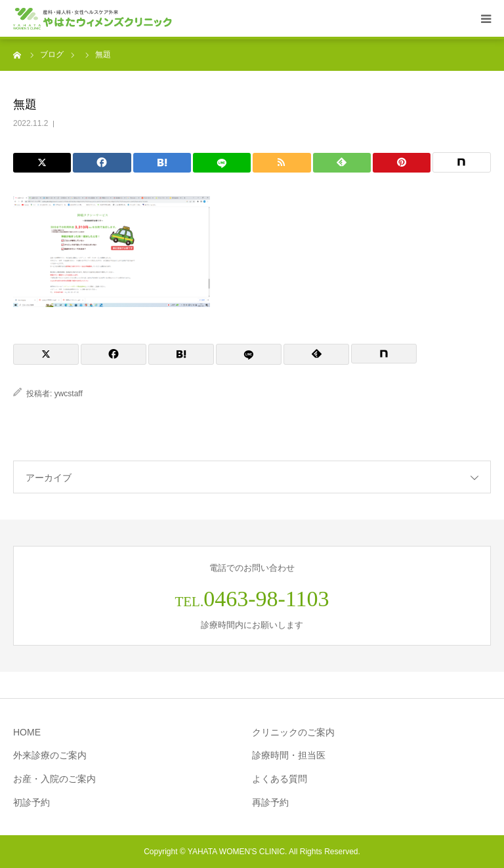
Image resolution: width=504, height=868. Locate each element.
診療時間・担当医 (289, 755)
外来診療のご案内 (50, 755)
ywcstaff (69, 394)
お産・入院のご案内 (54, 779)
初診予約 (31, 802)
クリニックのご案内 (293, 732)
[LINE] (222, 163)
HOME (27, 732)
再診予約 (270, 802)
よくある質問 (280, 779)
